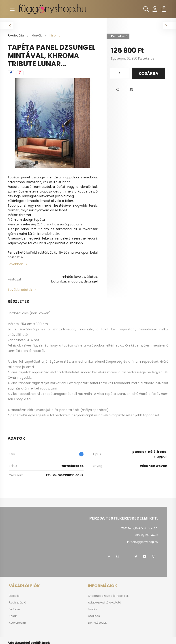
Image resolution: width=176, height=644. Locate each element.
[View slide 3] (47, 162)
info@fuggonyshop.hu (143, 542)
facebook (109, 556)
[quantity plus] (126, 73)
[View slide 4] (53, 162)
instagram (118, 556)
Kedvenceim (17, 623)
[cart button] (164, 9)
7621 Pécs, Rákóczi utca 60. (140, 528)
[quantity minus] (114, 73)
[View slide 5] (58, 162)
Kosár (13, 616)
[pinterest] (20, 73)
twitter (127, 556)
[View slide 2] (42, 162)
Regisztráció (17, 603)
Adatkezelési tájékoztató (104, 603)
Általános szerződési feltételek (108, 596)
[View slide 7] (69, 162)
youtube (145, 556)
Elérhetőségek (97, 623)
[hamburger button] (12, 9)
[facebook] (11, 73)
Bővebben (15, 264)
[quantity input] (120, 73)
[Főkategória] (16, 35)
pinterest (136, 556)
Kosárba (148, 73)
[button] (118, 90)
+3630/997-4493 (146, 535)
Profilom (14, 609)
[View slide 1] (36, 162)
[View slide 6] (63, 162)
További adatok (20, 290)
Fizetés (92, 609)
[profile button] (155, 9)
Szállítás (94, 616)
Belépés (14, 596)
